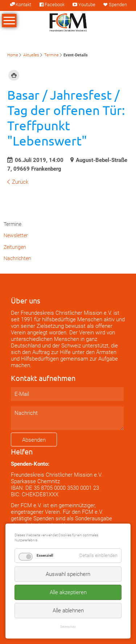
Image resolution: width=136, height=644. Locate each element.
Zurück (20, 182)
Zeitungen (15, 247)
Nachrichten (17, 258)
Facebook (55, 5)
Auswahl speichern (68, 574)
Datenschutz (68, 627)
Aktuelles (31, 55)
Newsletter (16, 235)
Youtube (87, 5)
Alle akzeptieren (68, 592)
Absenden (34, 440)
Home (13, 55)
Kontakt (23, 5)
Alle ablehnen (68, 611)
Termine (51, 55)
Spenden (118, 5)
